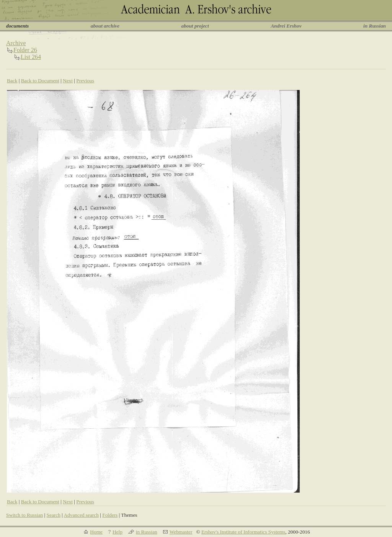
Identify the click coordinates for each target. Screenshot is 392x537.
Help (118, 532)
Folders (110, 515)
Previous (85, 81)
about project (195, 26)
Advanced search (81, 515)
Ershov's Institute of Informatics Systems (243, 532)
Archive (16, 43)
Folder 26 (25, 50)
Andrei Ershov (286, 26)
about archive (105, 26)
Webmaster (181, 532)
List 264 (31, 57)
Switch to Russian (24, 515)
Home (96, 532)
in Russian (375, 26)
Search (54, 515)
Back (12, 81)
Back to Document (40, 81)
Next (68, 81)
